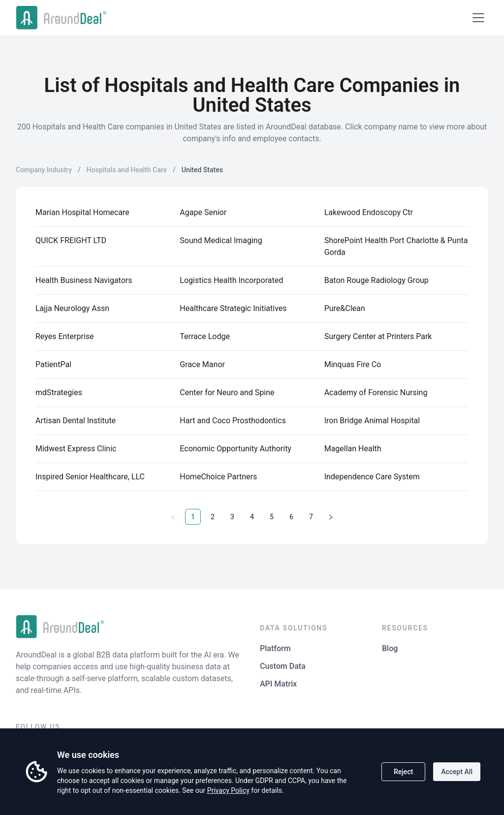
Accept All (457, 772)
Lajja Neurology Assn (72, 308)
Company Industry (44, 170)
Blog (390, 648)
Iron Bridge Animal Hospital (372, 421)
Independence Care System (372, 477)
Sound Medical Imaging (221, 240)
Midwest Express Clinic (76, 449)
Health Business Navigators (84, 280)
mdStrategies (59, 392)
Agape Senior (203, 212)
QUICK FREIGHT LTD (71, 240)
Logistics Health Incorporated (231, 280)
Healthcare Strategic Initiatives (233, 308)
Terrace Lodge (205, 336)
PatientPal (53, 364)
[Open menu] (478, 18)
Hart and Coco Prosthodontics (233, 421)
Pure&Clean (345, 308)
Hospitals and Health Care (127, 170)
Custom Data (283, 666)
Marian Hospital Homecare (82, 212)
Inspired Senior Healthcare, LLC (90, 477)
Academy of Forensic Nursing (376, 392)
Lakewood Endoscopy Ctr (369, 212)
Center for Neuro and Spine (227, 392)
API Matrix (278, 684)
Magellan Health (353, 449)
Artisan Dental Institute (76, 421)
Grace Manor (202, 364)
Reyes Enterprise (65, 336)
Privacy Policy (228, 790)
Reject (403, 772)
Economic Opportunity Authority (236, 449)
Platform (275, 648)
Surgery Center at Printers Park (378, 336)
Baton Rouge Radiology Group (377, 280)
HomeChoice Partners (218, 477)
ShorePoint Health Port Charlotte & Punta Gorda (396, 246)
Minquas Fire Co (353, 364)
